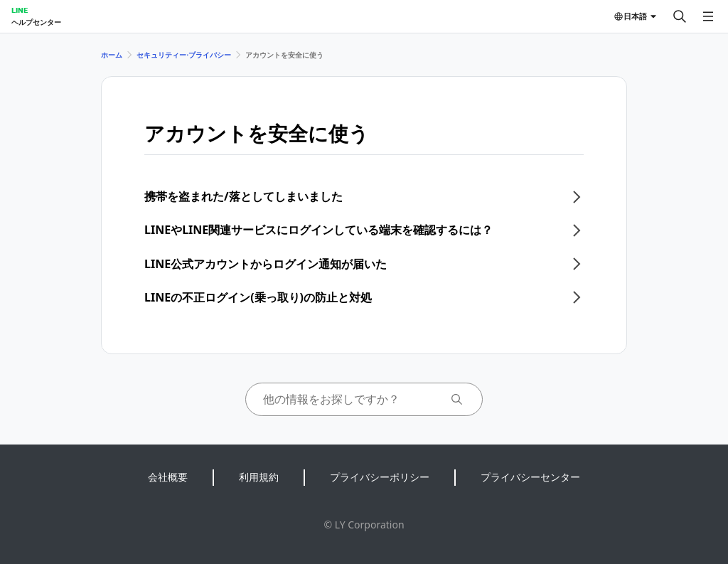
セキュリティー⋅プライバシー (184, 55)
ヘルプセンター (36, 22)
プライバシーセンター (530, 477)
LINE (20, 10)
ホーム (112, 55)
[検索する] (680, 16)
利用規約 (259, 477)
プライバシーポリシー (380, 477)
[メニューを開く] (708, 16)
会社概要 (168, 477)
